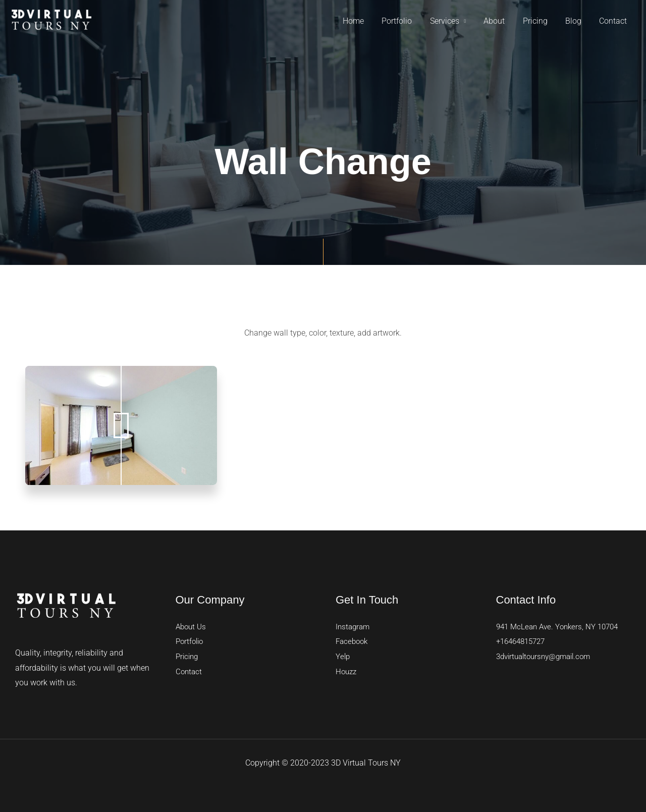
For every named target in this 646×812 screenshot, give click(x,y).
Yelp (343, 656)
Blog (576, 21)
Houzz (347, 671)
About (500, 21)
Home (364, 21)
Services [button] (452, 21)
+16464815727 (523, 641)
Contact (614, 21)
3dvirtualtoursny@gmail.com (548, 656)
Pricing (539, 21)
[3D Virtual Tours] (51, 20)
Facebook (353, 641)
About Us (192, 627)
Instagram (354, 627)
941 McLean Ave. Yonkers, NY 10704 (561, 627)
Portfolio (406, 21)
